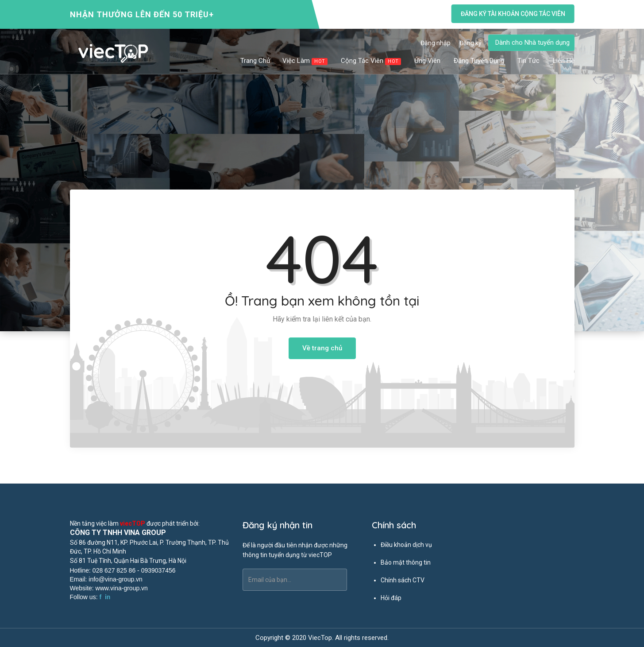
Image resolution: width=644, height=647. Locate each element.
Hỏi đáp (391, 598)
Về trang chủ (322, 348)
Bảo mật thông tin (406, 562)
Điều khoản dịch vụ (406, 545)
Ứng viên (428, 61)
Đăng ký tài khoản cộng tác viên (513, 14)
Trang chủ (255, 61)
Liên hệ (564, 61)
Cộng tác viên (371, 61)
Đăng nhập (436, 43)
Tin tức (529, 61)
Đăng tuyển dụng (479, 61)
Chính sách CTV (403, 580)
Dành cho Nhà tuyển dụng (532, 43)
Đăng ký (470, 43)
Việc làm (305, 61)
